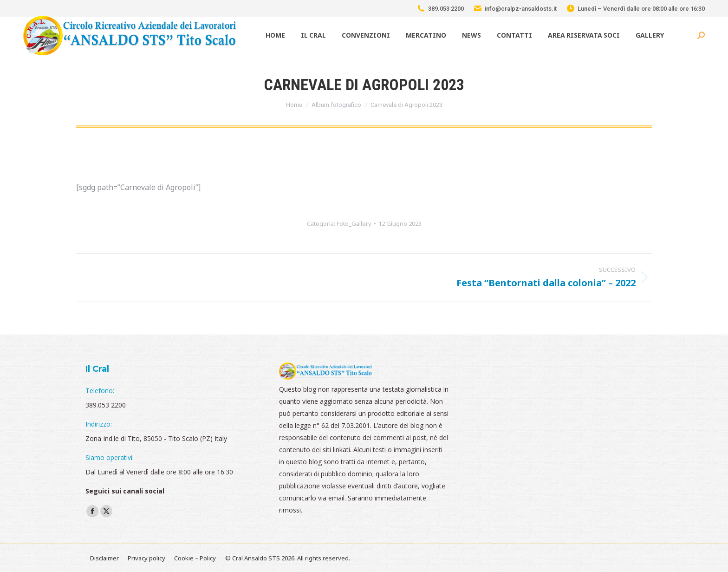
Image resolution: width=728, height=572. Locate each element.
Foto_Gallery (354, 224)
